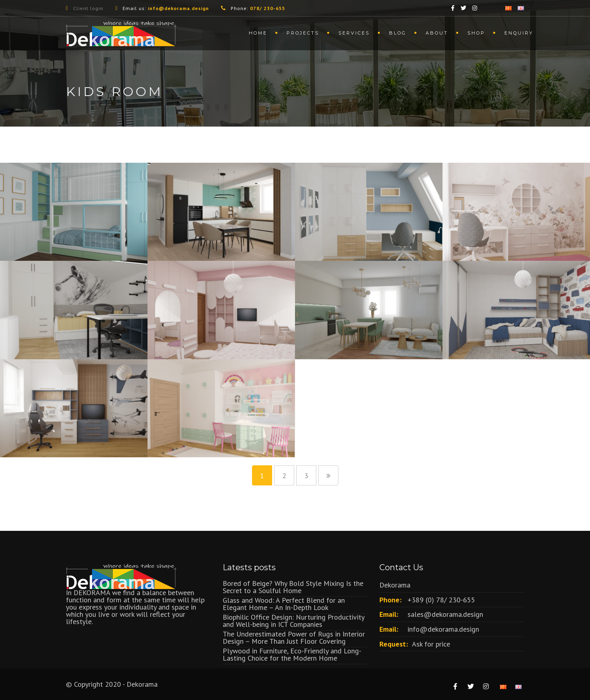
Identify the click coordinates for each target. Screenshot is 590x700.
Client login (88, 8)
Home (258, 33)
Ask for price (431, 644)
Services (354, 33)
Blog (398, 33)
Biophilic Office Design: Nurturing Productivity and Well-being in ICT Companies (293, 621)
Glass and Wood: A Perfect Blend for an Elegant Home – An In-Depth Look (284, 604)
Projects (303, 33)
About (437, 33)
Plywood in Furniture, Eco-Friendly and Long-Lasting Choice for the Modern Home (292, 654)
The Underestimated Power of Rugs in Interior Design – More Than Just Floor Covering (294, 638)
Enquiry (519, 33)
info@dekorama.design (443, 629)
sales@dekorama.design (445, 614)
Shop (476, 33)
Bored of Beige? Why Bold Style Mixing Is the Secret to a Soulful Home (293, 587)
